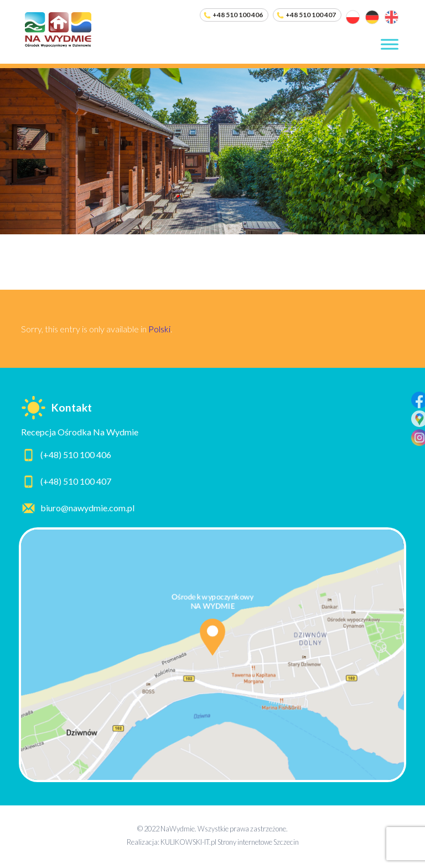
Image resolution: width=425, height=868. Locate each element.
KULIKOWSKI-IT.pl (188, 842)
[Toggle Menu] (390, 44)
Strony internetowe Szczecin (258, 842)
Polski (159, 329)
